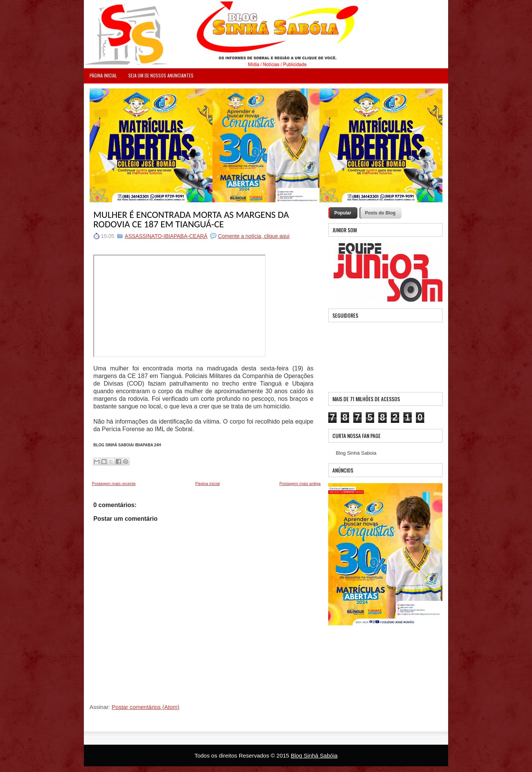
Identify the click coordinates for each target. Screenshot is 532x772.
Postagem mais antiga (300, 484)
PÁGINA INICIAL (103, 75)
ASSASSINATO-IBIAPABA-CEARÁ (166, 236)
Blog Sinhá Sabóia (314, 755)
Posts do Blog (380, 213)
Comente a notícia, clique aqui (253, 236)
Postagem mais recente (114, 484)
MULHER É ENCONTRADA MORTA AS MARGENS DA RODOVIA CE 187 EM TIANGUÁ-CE (191, 219)
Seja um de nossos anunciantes (161, 75)
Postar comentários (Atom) (145, 707)
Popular (343, 213)
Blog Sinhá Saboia (356, 453)
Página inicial (207, 484)
